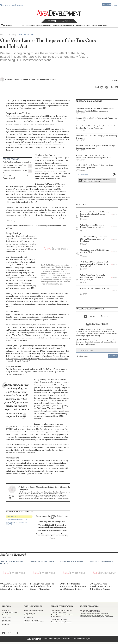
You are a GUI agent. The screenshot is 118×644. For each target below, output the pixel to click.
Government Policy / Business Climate (18, 523)
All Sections (8, 25)
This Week (97, 342)
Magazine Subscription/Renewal (10, 611)
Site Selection (29, 618)
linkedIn (90, 317)
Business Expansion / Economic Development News (34, 621)
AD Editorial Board (100, 25)
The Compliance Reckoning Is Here (52, 522)
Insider (97, 332)
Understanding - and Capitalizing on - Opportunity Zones (15, 166)
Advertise (20, 5)
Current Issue (7, 618)
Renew (115, 5)
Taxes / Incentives (25, 35)
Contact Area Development (7, 621)
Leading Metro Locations (59, 619)
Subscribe (107, 5)
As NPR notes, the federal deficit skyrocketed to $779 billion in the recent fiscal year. (37, 428)
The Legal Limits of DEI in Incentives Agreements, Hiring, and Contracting (52, 526)
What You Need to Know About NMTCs (52, 531)
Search (66, 21)
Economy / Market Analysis (16, 520)
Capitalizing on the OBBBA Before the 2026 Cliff (52, 517)
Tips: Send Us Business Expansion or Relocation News (97, 180)
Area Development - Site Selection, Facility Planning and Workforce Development (59, 13)
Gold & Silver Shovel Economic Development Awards (62, 611)
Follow (52, 21)
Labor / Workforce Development (30, 614)
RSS (104, 317)
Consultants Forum (9, 5)
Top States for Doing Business (61, 622)
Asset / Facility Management (34, 611)
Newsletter (6, 615)
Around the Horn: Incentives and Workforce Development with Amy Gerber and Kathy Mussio (52, 536)
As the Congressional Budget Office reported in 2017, (28, 129)
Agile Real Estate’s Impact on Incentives (17, 162)
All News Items (83, 175)
